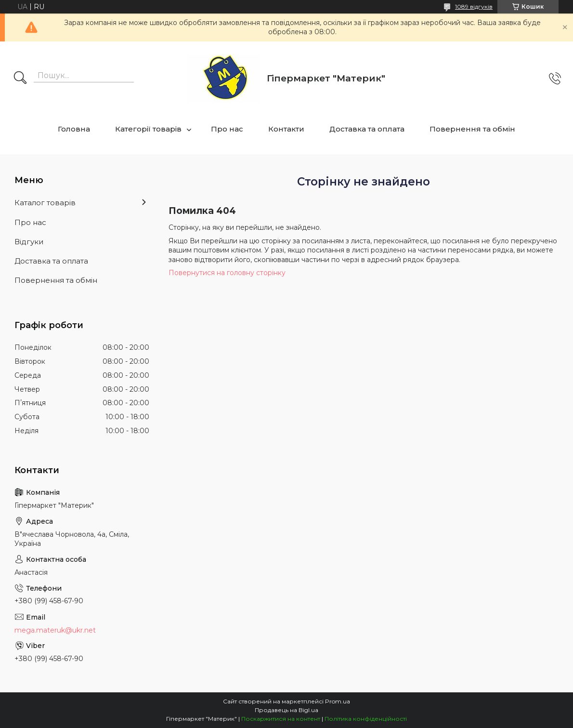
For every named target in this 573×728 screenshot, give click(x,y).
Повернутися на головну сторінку (227, 273)
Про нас (227, 129)
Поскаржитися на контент (281, 719)
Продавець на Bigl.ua (286, 710)
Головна (74, 129)
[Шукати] (20, 79)
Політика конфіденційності (366, 719)
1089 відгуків (474, 7)
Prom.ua (338, 701)
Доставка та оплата (367, 129)
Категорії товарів (148, 129)
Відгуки (29, 242)
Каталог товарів (45, 203)
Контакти (286, 129)
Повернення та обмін (472, 129)
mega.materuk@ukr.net (55, 630)
